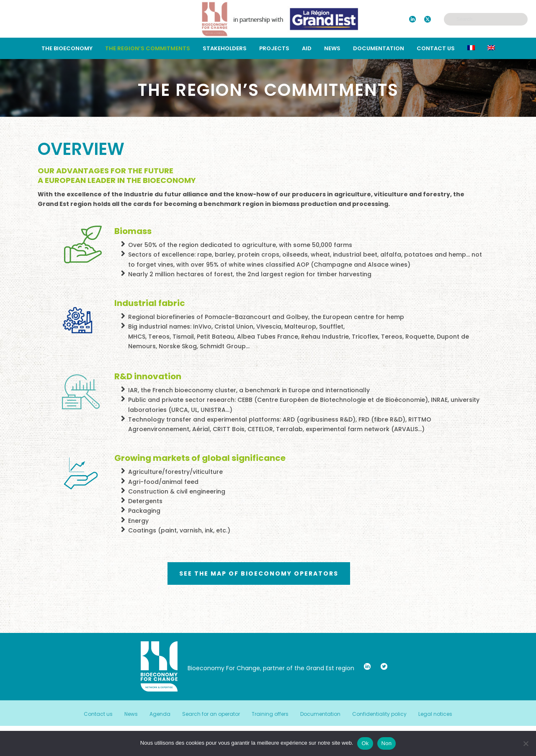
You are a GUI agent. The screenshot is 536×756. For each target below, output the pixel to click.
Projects (274, 48)
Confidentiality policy (379, 714)
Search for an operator (211, 714)
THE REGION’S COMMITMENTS (148, 48)
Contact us (436, 48)
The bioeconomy (67, 48)
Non (387, 743)
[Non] (526, 743)
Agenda (160, 714)
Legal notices (435, 714)
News (332, 48)
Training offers (270, 714)
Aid (307, 48)
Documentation (379, 48)
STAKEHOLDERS (225, 48)
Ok (365, 743)
